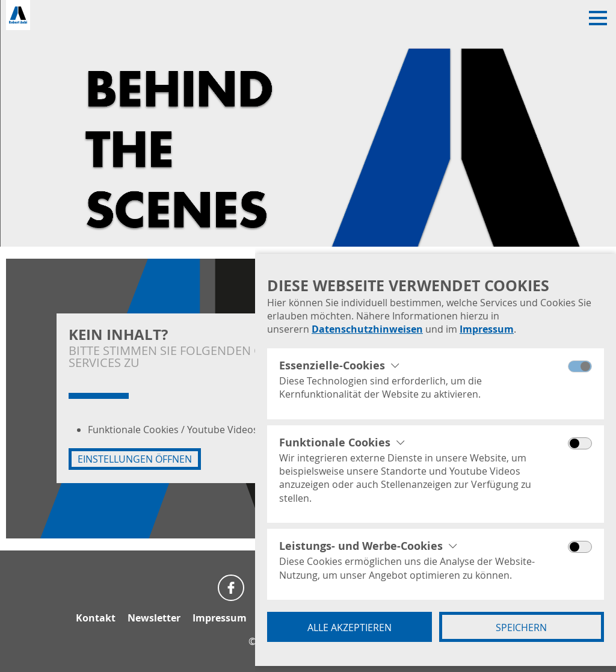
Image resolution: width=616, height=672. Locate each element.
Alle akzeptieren (350, 627)
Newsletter (154, 618)
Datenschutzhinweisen (367, 329)
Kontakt (96, 618)
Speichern (521, 627)
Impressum (487, 329)
